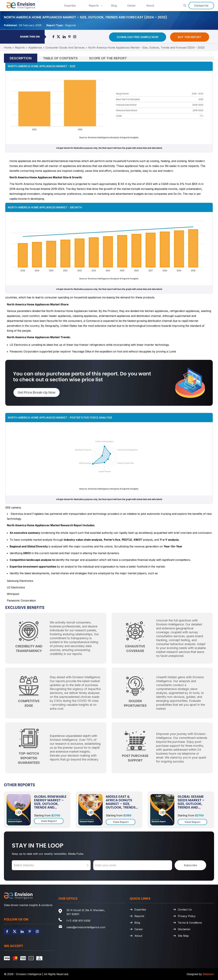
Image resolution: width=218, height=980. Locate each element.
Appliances (35, 48)
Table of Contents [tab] (60, 58)
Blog (114, 6)
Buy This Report (190, 37)
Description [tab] (21, 58)
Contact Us (201, 6)
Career (131, 6)
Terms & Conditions (190, 923)
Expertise (70, 6)
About (150, 6)
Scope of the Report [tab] (108, 58)
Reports (96, 6)
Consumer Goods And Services (65, 48)
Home (8, 48)
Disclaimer (184, 929)
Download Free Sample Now (138, 37)
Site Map (183, 936)
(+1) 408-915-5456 (78, 921)
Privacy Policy (187, 916)
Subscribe (190, 865)
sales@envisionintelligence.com (86, 927)
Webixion (208, 974)
